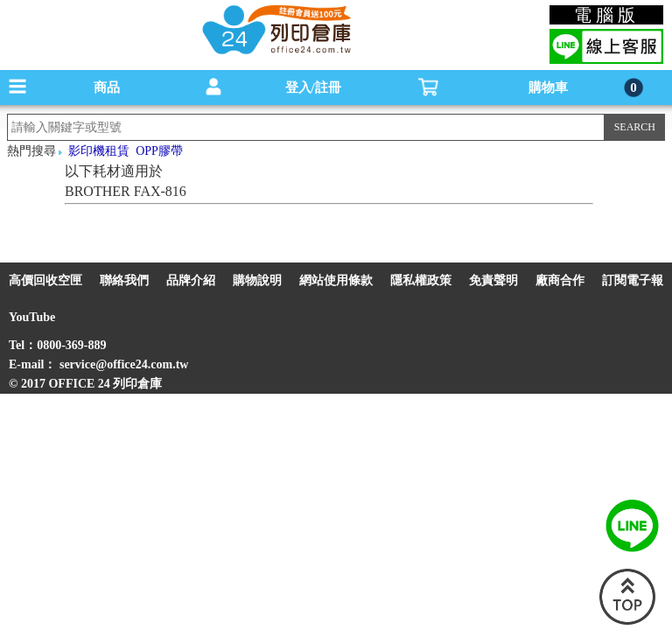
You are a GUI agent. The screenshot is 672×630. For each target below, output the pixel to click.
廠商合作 (560, 280)
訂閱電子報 (633, 280)
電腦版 (607, 15)
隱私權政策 (421, 280)
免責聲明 (493, 280)
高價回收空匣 (45, 280)
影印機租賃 (99, 151)
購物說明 (257, 280)
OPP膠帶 (159, 151)
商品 (107, 87)
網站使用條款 (336, 280)
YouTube (32, 317)
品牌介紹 (191, 280)
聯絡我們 (124, 280)
